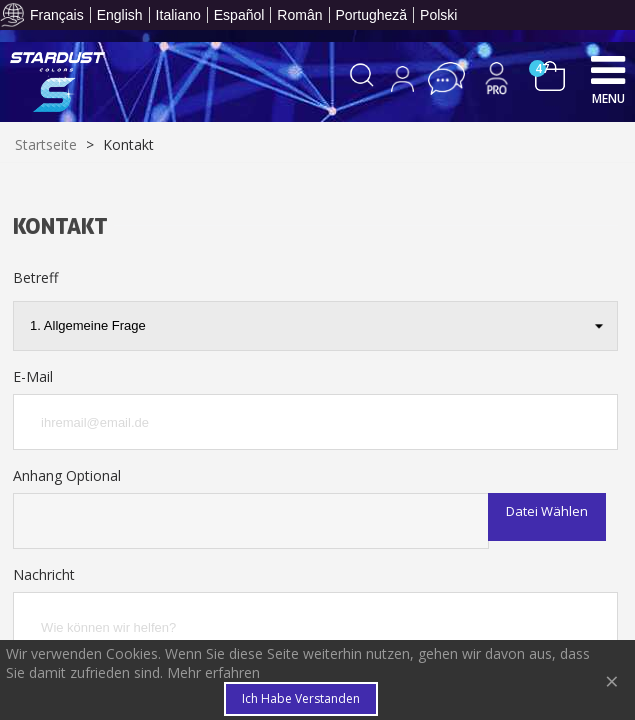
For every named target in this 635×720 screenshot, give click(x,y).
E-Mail (33, 376)
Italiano (178, 15)
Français (57, 15)
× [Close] (612, 680)
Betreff (35, 277)
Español (239, 15)
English (120, 15)
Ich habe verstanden (301, 698)
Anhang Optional (67, 475)
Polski (438, 15)
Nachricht (44, 574)
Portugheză (372, 15)
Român (299, 15)
